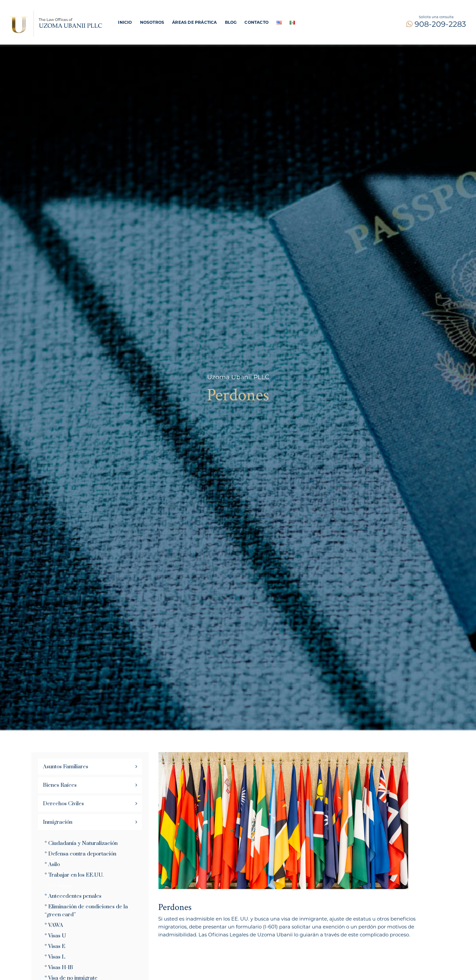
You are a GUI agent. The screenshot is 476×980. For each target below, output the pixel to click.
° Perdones (58, 886)
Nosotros (152, 22)
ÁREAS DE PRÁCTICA (194, 22)
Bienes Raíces (60, 785)
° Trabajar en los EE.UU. (74, 875)
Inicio (125, 22)
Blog (231, 22)
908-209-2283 (436, 24)
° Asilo (52, 864)
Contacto (256, 22)
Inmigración (58, 822)
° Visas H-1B (59, 967)
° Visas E (55, 946)
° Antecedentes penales (73, 896)
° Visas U (55, 936)
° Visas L (55, 957)
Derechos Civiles (63, 804)
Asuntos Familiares (66, 767)
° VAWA (54, 925)
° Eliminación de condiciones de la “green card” (86, 911)
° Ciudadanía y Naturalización (81, 843)
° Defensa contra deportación (80, 854)
